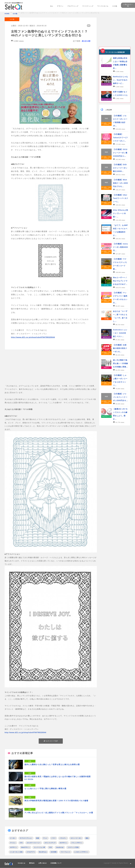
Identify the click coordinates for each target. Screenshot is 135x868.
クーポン (13, 838)
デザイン (60, 6)
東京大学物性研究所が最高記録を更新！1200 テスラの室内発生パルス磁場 (56, 801)
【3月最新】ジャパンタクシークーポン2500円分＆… (120, 397)
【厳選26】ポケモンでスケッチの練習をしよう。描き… (120, 414)
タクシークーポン (76, 838)
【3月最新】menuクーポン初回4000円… (120, 247)
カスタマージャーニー (34, 843)
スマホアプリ (31, 852)
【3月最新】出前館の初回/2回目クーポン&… (120, 348)
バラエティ (63, 838)
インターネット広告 (16, 852)
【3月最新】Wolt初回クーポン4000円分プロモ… (120, 183)
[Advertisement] (51, 370)
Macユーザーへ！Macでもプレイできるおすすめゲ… (120, 281)
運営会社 (32, 863)
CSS (50, 847)
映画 (38, 838)
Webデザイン (26, 847)
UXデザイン (63, 843)
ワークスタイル (103, 6)
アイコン (13, 843)
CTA (21, 843)
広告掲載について (56, 863)
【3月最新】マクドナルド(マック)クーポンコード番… (120, 264)
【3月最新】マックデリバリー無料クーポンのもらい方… (120, 298)
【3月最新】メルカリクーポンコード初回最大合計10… (120, 121)
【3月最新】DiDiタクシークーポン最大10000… (120, 168)
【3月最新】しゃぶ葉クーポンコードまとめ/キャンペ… (120, 380)
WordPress (43, 852)
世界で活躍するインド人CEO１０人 (120, 94)
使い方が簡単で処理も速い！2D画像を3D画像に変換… (120, 363)
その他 (115, 6)
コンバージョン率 (39, 847)
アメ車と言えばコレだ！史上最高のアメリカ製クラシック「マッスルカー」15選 (59, 813)
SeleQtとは (22, 863)
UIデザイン (14, 847)
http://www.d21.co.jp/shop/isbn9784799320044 (33, 337)
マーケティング (88, 6)
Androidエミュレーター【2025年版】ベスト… (120, 333)
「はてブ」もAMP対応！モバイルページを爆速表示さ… (120, 230)
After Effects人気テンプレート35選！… (120, 213)
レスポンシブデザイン (81, 852)
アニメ (45, 838)
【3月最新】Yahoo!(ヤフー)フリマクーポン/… (120, 138)
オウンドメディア (50, 843)
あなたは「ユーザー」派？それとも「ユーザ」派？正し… (120, 316)
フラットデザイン (77, 843)
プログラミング (73, 6)
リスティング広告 (73, 847)
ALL (52, 6)
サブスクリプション (26, 838)
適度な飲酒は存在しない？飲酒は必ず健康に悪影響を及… (120, 63)
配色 (87, 838)
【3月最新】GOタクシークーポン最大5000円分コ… (120, 153)
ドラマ (53, 838)
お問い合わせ (43, 863)
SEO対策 (54, 852)
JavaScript (60, 847)
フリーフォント (66, 852)
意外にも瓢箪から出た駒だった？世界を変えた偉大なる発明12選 (52, 765)
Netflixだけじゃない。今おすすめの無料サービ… (120, 80)
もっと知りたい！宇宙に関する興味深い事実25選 (45, 789)
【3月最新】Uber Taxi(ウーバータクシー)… (121, 198)
